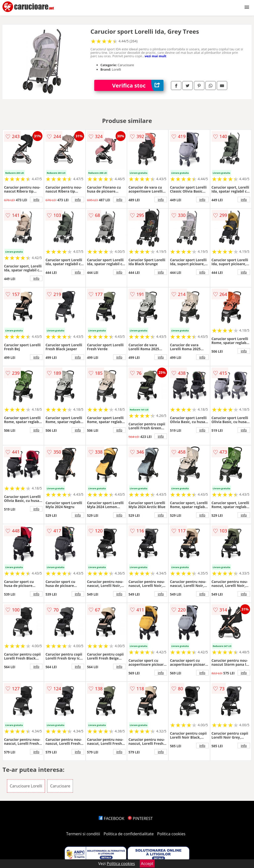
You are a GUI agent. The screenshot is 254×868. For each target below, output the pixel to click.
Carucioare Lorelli (26, 786)
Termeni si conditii (83, 834)
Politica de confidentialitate (129, 834)
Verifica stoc (138, 85)
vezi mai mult (156, 56)
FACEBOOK (111, 818)
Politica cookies (171, 834)
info (36, 200)
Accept (147, 864)
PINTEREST (140, 818)
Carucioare (60, 786)
